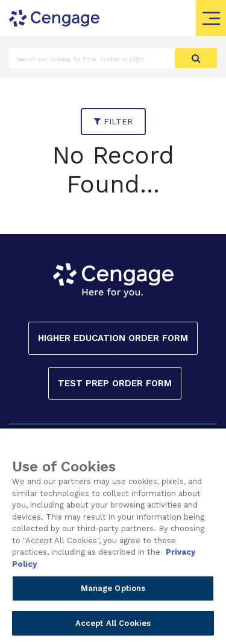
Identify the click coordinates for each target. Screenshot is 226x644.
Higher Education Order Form (113, 338)
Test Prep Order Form (115, 383)
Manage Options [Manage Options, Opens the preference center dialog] (113, 592)
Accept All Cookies (113, 627)
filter (113, 121)
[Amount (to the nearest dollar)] (92, 58)
